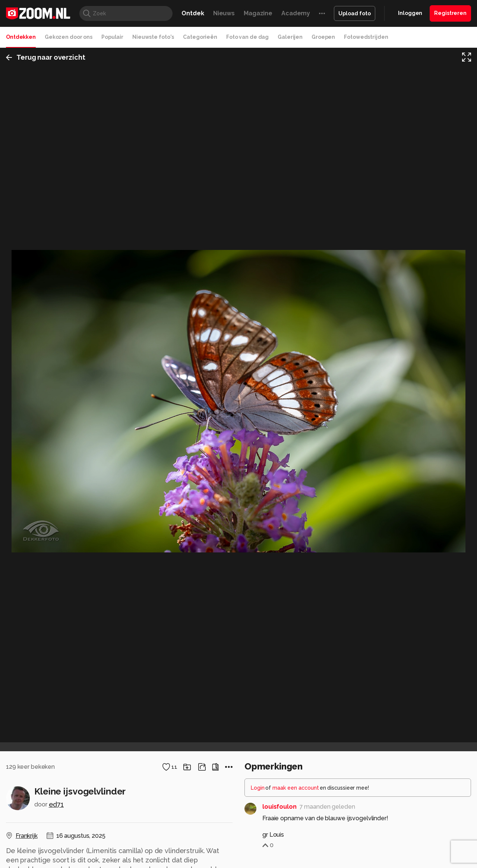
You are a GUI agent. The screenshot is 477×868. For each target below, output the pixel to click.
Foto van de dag (247, 37)
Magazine (258, 13)
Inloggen (410, 13)
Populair (112, 37)
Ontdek (193, 13)
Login (258, 788)
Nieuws (224, 13)
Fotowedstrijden (366, 37)
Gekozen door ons (69, 37)
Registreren (450, 13)
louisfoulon (279, 807)
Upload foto (355, 13)
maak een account (296, 788)
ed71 (56, 804)
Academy (296, 13)
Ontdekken (21, 37)
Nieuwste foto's (153, 37)
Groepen (323, 37)
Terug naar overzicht (46, 57)
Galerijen (290, 37)
